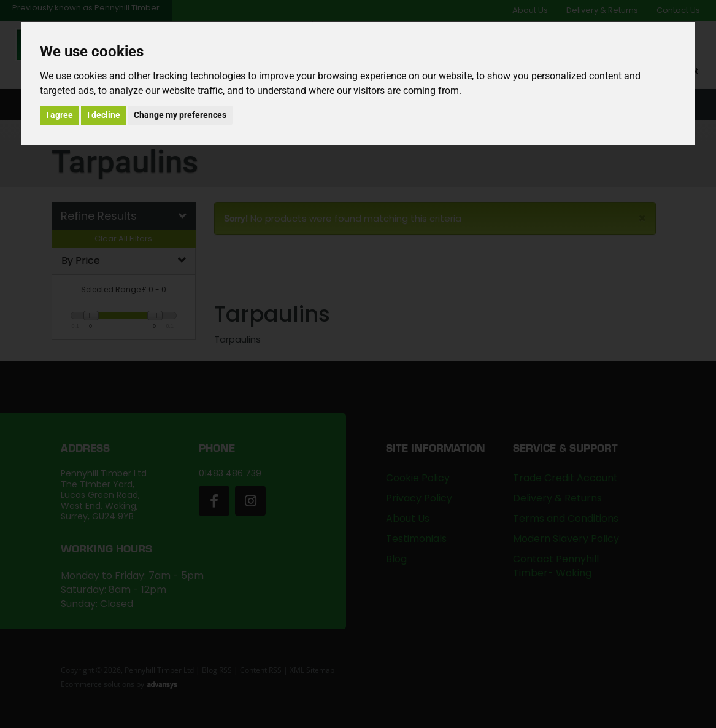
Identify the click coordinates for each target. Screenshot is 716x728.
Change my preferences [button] (180, 115)
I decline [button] (104, 115)
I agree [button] (60, 115)
